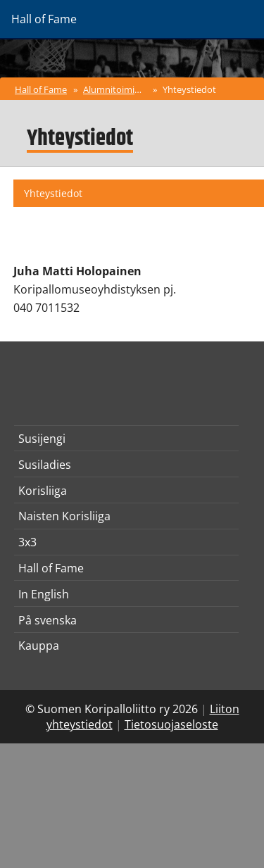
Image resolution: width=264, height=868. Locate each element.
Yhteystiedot (189, 89)
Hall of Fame (41, 89)
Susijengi (42, 439)
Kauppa (39, 646)
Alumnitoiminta (116, 89)
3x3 (27, 542)
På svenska (48, 620)
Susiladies (45, 465)
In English (44, 594)
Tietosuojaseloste (171, 724)
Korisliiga (43, 491)
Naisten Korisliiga (64, 516)
